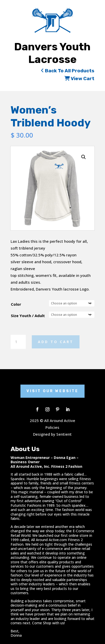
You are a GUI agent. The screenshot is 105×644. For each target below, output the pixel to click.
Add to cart (56, 342)
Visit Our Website (52, 391)
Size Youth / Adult (28, 316)
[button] (84, 157)
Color (16, 304)
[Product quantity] (18, 342)
